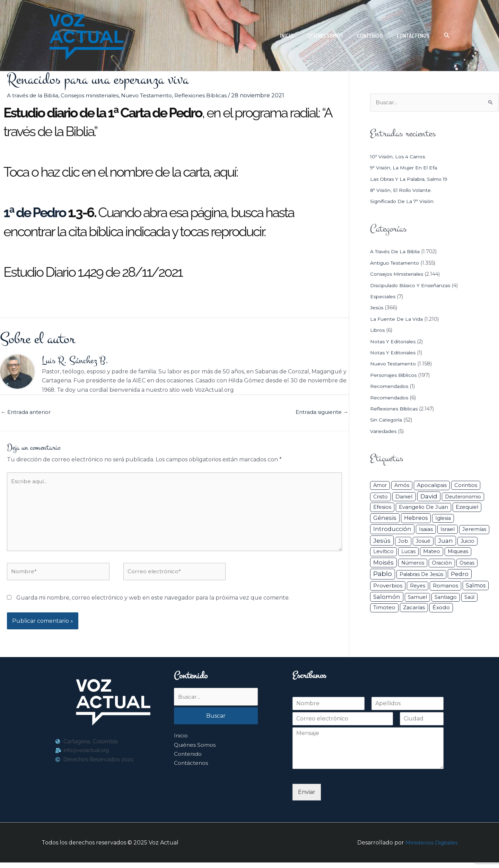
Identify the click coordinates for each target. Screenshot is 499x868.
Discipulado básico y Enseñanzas (412, 286)
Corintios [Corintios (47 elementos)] (466, 485)
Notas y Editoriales (393, 342)
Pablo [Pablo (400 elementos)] (383, 574)
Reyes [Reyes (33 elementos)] (418, 586)
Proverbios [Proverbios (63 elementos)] (388, 586)
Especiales (383, 297)
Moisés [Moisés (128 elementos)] (383, 563)
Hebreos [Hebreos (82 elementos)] (416, 518)
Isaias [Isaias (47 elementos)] (426, 529)
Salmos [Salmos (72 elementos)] (476, 586)
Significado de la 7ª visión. (404, 202)
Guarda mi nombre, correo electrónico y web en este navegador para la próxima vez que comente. (153, 603)
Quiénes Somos (195, 751)
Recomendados (390, 387)
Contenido (189, 760)
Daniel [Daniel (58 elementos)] (404, 497)
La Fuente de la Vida (397, 319)
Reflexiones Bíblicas (208, 95)
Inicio (181, 742)
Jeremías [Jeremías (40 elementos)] (474, 530)
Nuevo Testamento (151, 95)
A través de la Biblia (33, 95)
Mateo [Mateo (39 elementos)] (432, 552)
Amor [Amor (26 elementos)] (380, 486)
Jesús (377, 308)
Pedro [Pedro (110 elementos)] (460, 574)
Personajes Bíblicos (395, 375)
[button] (447, 36)
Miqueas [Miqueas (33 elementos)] (458, 552)
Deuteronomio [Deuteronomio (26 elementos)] (463, 497)
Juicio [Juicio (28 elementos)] (467, 541)
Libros (378, 330)
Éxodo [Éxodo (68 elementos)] (441, 608)
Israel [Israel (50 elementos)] (448, 529)
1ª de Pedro (35, 212)
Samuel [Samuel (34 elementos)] (417, 597)
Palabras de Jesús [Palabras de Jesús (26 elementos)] (421, 575)
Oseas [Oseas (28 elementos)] (467, 563)
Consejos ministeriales (92, 95)
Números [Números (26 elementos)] (413, 563)
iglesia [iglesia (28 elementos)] (443, 519)
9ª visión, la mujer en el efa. (405, 168)
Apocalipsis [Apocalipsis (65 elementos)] (432, 485)
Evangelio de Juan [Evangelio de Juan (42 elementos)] (423, 508)
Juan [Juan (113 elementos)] (445, 541)
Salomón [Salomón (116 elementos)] (387, 597)
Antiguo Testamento (396, 263)
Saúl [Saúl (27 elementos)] (469, 597)
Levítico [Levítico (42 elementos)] (383, 552)
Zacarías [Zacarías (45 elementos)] (414, 608)
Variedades (383, 432)
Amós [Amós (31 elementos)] (402, 486)
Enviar (307, 798)
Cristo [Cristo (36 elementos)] (380, 497)
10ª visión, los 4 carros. (399, 157)
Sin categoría (387, 420)
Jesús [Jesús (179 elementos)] (382, 541)
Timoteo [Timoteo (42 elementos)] (384, 608)
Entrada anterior (27, 413)
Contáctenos (192, 769)
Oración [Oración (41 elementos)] (442, 563)
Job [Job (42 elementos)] (403, 541)
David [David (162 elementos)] (429, 497)
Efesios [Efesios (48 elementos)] (382, 508)
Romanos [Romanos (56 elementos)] (445, 586)
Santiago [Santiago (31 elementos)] (446, 597)
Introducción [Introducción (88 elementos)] (392, 529)
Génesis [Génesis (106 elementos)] (385, 518)
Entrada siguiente (320, 413)
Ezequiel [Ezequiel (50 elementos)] (467, 508)
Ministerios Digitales (431, 848)
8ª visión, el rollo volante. (403, 191)
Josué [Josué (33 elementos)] (423, 541)
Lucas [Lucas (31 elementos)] (408, 552)
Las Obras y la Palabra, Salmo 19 (412, 179)
